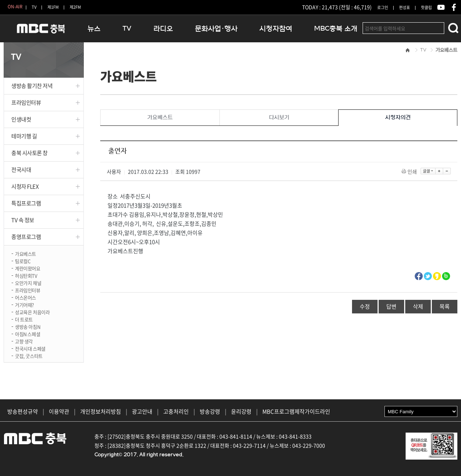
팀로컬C (23, 261)
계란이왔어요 (28, 268)
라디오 (163, 29)
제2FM (75, 7)
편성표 (405, 7)
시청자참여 (276, 29)
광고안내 (142, 411)
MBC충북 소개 (336, 29)
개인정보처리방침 (101, 411)
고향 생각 (24, 341)
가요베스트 (26, 253)
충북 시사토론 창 (30, 153)
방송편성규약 (23, 411)
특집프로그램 (26, 203)
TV (34, 7)
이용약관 (59, 411)
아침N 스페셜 (28, 334)
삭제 (418, 306)
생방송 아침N (28, 326)
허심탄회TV (26, 275)
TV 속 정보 (23, 220)
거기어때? (24, 304)
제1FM (53, 7)
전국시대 (21, 170)
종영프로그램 (26, 237)
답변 (391, 306)
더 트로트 (24, 319)
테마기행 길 (24, 136)
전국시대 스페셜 (30, 348)
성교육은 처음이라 (32, 312)
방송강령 (210, 411)
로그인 (383, 7)
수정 (365, 306)
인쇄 (410, 171)
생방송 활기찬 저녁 (32, 86)
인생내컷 (21, 119)
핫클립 (426, 7)
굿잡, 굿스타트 (29, 355)
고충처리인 (176, 411)
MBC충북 (40, 32)
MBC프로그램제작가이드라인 (296, 411)
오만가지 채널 (28, 282)
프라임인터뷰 (26, 102)
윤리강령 (241, 411)
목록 (445, 306)
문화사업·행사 (216, 29)
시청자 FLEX (25, 186)
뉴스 (94, 29)
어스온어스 (26, 297)
